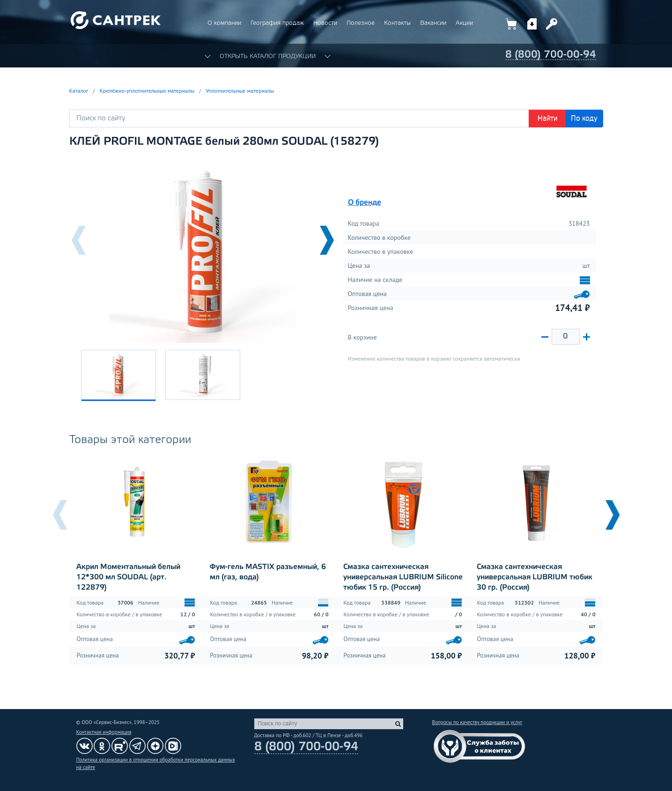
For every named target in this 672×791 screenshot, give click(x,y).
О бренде (365, 203)
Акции (464, 23)
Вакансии (433, 23)
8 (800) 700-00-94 (551, 55)
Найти (547, 118)
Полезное (361, 23)
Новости (325, 23)
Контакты (397, 23)
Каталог (79, 91)
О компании (224, 23)
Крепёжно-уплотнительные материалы (147, 91)
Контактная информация (104, 732)
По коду (584, 118)
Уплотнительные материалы (240, 91)
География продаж (277, 23)
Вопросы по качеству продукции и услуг (477, 722)
